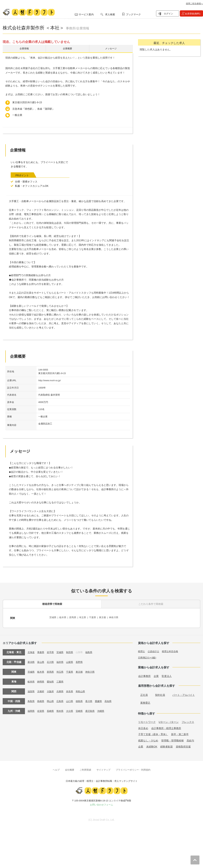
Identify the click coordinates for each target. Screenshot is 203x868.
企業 (156, 674)
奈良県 (72, 690)
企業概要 (67, 49)
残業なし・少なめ (148, 739)
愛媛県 (102, 699)
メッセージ (111, 49)
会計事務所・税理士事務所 (166, 726)
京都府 (41, 690)
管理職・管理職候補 (172, 739)
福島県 (92, 650)
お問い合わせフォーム (101, 803)
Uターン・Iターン (169, 720)
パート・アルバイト (184, 693)
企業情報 (24, 49)
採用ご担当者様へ (194, 4)
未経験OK (152, 745)
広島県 (62, 699)
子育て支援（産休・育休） (153, 733)
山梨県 (72, 660)
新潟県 (31, 660)
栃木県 (64, 617)
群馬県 (74, 617)
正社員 (144, 693)
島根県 (41, 699)
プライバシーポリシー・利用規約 (133, 768)
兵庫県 (62, 690)
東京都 (106, 617)
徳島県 (82, 699)
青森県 (41, 650)
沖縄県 (105, 709)
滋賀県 (31, 690)
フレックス (188, 720)
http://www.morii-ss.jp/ (50, 381)
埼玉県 (85, 617)
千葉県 (96, 617)
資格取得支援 (183, 745)
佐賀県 (41, 709)
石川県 (52, 660)
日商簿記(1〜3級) (148, 656)
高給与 (190, 739)
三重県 (62, 680)
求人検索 (110, 14)
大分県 (72, 709)
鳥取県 (31, 699)
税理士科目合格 (172, 650)
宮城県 (62, 650)
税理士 (142, 650)
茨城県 (53, 617)
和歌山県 (83, 690)
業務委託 (145, 701)
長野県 (82, 660)
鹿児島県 (93, 709)
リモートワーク (147, 720)
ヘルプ (56, 768)
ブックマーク (133, 14)
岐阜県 (31, 680)
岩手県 (52, 650)
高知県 (113, 699)
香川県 (92, 699)
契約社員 (160, 693)
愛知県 (52, 680)
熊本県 (62, 709)
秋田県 (72, 650)
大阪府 (52, 690)
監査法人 (167, 674)
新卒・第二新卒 (180, 733)
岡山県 (52, 699)
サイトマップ (103, 768)
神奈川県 (118, 617)
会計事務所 (144, 674)
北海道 (31, 650)
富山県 (41, 660)
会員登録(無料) (193, 14)
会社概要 (70, 768)
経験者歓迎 (166, 745)
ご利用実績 (85, 768)
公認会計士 (154, 650)
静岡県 (41, 680)
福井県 (62, 660)
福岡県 (31, 709)
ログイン (168, 14)
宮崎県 (82, 709)
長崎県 (52, 709)
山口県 (72, 699)
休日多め (143, 726)
